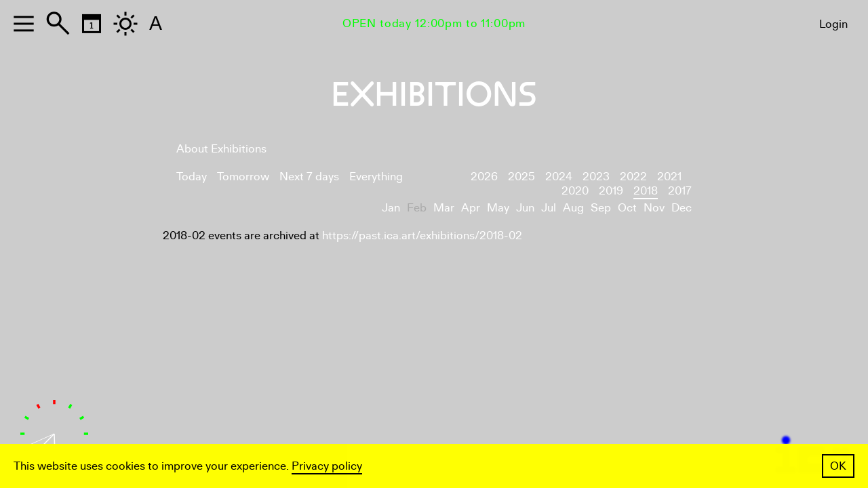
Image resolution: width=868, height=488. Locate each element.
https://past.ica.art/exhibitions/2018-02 (422, 236)
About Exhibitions (221, 149)
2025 (521, 177)
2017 (680, 191)
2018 (646, 191)
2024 (559, 177)
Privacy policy (327, 466)
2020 (575, 191)
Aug (573, 208)
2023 (596, 177)
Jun (525, 208)
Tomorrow (243, 177)
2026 (484, 177)
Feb (417, 208)
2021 (669, 177)
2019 (611, 191)
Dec (682, 208)
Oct (627, 208)
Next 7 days (309, 177)
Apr (471, 208)
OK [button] (838, 466)
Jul (549, 208)
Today (192, 177)
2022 (633, 177)
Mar (444, 208)
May (498, 208)
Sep (601, 208)
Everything (376, 177)
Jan (391, 208)
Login (833, 24)
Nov (654, 208)
